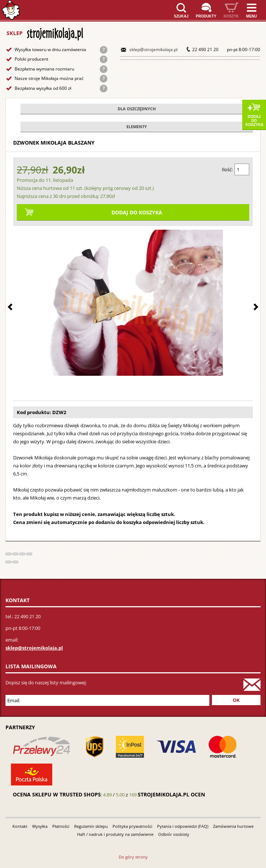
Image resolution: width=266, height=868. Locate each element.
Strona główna (11, 10)
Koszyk (231, 16)
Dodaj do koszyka (254, 121)
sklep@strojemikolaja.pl (153, 49)
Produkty (206, 16)
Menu (252, 16)
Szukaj (181, 16)
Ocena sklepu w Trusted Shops (57, 794)
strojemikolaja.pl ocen (171, 794)
